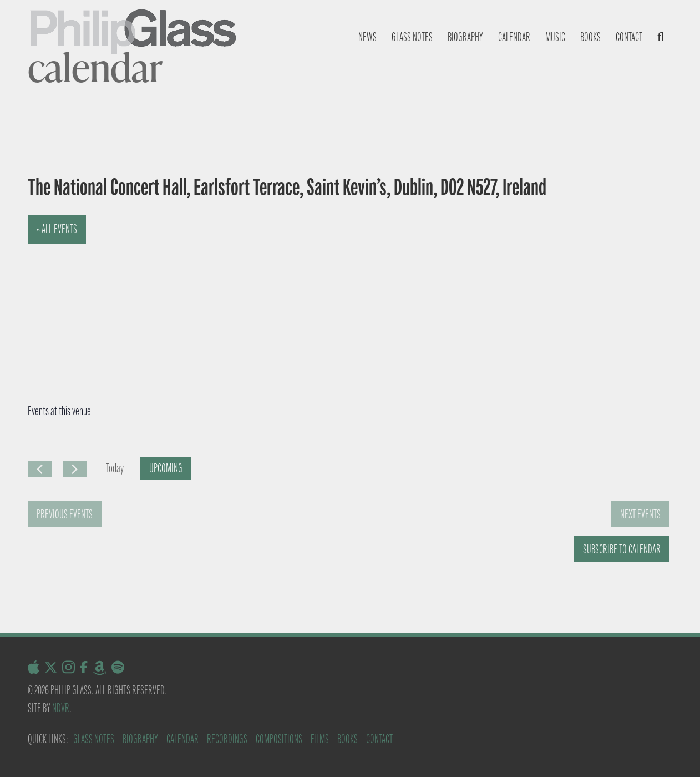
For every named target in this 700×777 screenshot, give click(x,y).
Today (115, 468)
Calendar (514, 37)
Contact (629, 37)
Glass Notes (94, 739)
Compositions (279, 739)
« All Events (57, 229)
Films (320, 739)
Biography (465, 37)
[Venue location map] (174, 299)
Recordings (227, 739)
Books (590, 37)
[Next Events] (75, 469)
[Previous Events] (40, 469)
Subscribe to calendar (622, 549)
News (367, 37)
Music (555, 37)
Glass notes (412, 37)
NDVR (61, 708)
